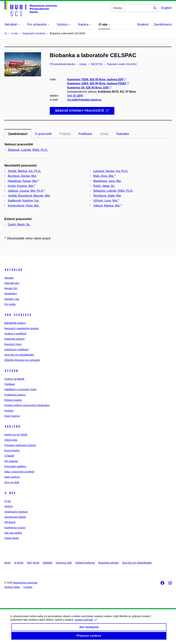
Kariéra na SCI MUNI (16, 435)
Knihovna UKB (64, 563)
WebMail (47, 563)
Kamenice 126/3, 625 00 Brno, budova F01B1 (98, 84)
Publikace (10, 384)
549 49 (75, 96)
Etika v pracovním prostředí (19, 472)
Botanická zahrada (108, 563)
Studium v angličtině (15, 334)
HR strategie (11, 461)
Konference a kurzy (15, 528)
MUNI (8, 563)
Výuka (104, 134)
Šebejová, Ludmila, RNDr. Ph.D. (28, 150)
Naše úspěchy (12, 477)
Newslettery (11, 294)
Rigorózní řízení (13, 344)
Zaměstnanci (163, 24)
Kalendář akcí (12, 283)
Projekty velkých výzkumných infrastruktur (27, 405)
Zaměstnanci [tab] (18, 134)
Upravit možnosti (86, 623)
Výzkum (11, 371)
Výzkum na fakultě (14, 379)
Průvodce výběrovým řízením (20, 445)
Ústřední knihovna (85, 563)
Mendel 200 (11, 288)
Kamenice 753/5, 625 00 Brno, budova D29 (97, 80)
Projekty (65, 134)
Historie (8, 506)
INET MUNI (33, 563)
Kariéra (12, 427)
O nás (10, 493)
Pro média (10, 304)
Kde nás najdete (13, 533)
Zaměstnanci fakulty (15, 517)
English (166, 8)
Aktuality (9, 278)
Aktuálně (13, 270)
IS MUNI (19, 563)
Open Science (12, 416)
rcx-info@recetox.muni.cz (84, 100)
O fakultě (9, 456)
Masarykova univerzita (25, 583)
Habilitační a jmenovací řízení (20, 389)
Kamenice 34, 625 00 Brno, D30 (90, 88)
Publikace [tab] (85, 134)
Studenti (143, 24)
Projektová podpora (15, 395)
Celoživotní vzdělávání (17, 350)
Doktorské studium (14, 339)
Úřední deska (12, 538)
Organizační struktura (16, 512)
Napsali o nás (12, 299)
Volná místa (11, 440)
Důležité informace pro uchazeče (22, 360)
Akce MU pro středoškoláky (19, 355)
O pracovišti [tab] (43, 134)
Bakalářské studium (15, 323)
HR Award (10, 522)
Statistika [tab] (122, 134)
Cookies (28, 587)
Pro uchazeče (18, 315)
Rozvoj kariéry (12, 451)
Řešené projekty (13, 400)
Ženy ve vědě (12, 482)
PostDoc (9, 411)
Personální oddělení (15, 466)
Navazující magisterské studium (22, 328)
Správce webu (12, 587)
